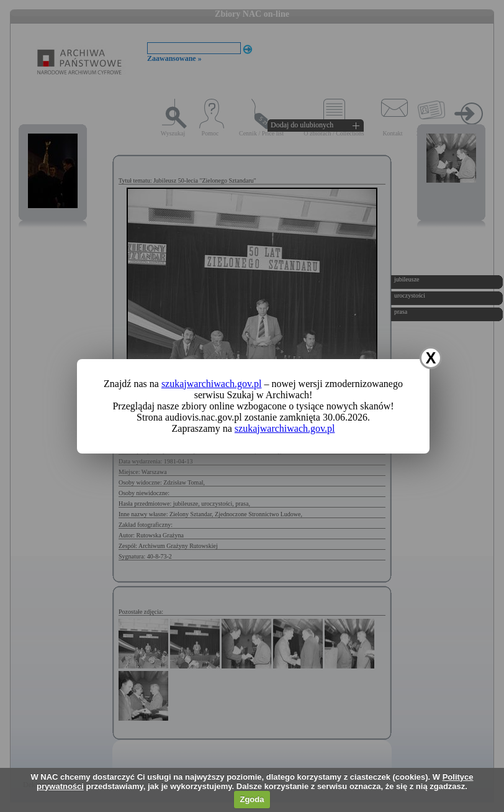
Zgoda (252, 799)
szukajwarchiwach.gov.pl (212, 384)
